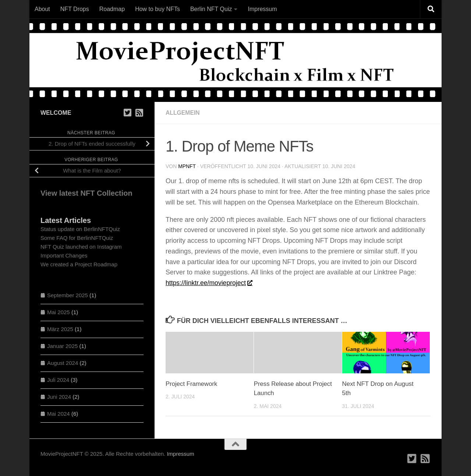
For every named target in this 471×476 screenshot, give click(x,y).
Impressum (262, 9)
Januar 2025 (62, 346)
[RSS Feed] (139, 113)
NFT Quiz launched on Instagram (81, 247)
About (42, 9)
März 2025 (60, 329)
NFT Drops (75, 9)
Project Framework (192, 384)
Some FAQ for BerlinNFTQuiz (77, 238)
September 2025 (68, 295)
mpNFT (187, 166)
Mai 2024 (59, 414)
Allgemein (183, 113)
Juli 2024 (58, 380)
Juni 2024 (59, 397)
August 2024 (63, 363)
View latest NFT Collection (86, 193)
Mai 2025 (59, 312)
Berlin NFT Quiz (211, 9)
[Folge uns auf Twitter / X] (127, 113)
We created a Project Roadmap (79, 264)
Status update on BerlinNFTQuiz (80, 229)
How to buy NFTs (157, 9)
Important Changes (64, 255)
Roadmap (112, 9)
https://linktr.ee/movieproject (210, 283)
